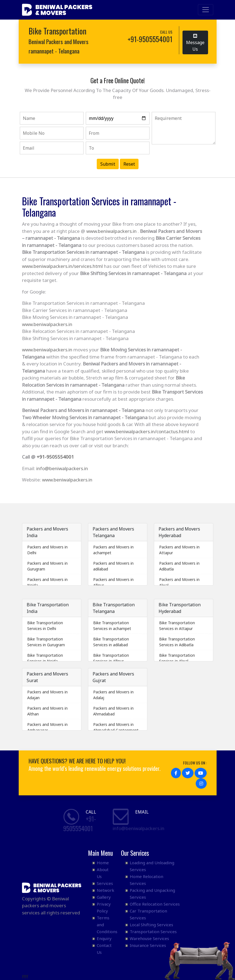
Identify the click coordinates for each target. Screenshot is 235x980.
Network (106, 890)
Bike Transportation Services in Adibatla (177, 642)
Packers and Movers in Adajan (47, 695)
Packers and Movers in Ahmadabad (113, 711)
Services (105, 883)
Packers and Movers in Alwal (179, 582)
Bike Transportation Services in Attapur (177, 626)
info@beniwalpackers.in (62, 468)
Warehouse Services (149, 938)
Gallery (104, 897)
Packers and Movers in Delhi (47, 550)
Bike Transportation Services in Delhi (45, 626)
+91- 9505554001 (80, 824)
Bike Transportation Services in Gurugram (46, 642)
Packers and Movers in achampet (113, 550)
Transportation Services (153, 931)
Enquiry (104, 938)
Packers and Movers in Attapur (179, 550)
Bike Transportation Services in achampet (112, 626)
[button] (176, 773)
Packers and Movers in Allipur (113, 582)
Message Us (195, 42)
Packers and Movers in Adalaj (113, 695)
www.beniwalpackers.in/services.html (62, 266)
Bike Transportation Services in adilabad (111, 642)
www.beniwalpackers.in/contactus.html (147, 431)
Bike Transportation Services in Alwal (177, 658)
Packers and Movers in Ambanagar (47, 727)
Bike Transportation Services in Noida (45, 658)
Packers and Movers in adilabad (113, 566)
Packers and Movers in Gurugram (47, 566)
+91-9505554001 (55, 457)
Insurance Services (148, 945)
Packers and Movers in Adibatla (179, 566)
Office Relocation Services (155, 904)
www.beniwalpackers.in (111, 231)
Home (103, 863)
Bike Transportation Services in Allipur (111, 658)
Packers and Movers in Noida (47, 582)
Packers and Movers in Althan (47, 711)
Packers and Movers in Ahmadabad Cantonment (116, 727)
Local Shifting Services (151, 925)
